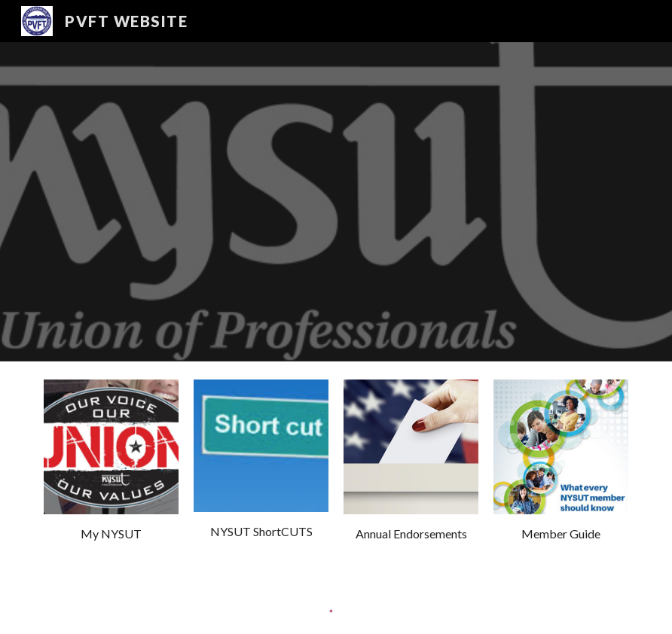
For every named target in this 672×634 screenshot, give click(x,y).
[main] (111, 534)
